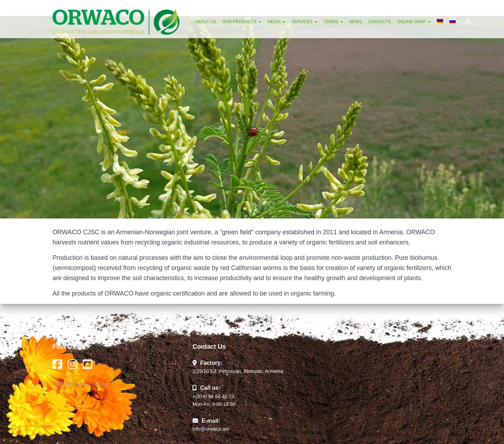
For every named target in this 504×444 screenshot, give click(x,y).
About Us (205, 22)
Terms (333, 22)
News (356, 22)
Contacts (380, 22)
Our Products (242, 22)
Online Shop (414, 22)
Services (304, 22)
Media (276, 22)
